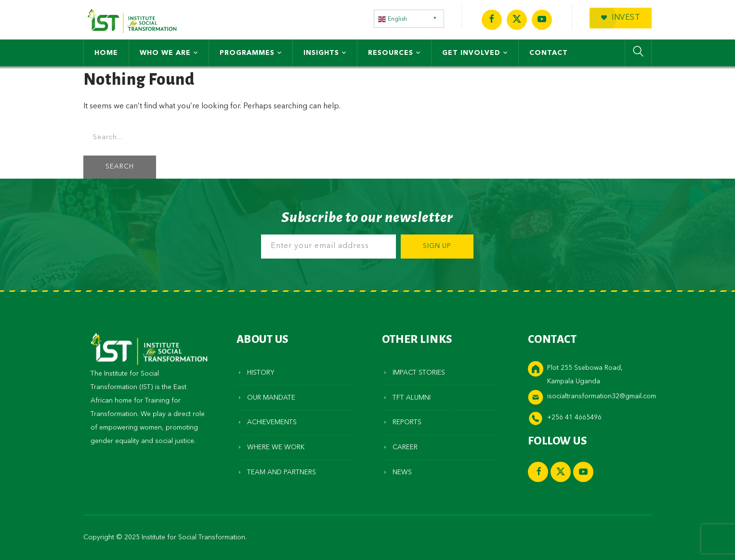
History (261, 373)
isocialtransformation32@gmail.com (602, 396)
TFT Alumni (412, 398)
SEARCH (120, 167)
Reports (407, 422)
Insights (321, 53)
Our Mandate (271, 398)
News (402, 472)
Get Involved (471, 53)
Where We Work (276, 447)
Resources (391, 53)
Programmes (247, 53)
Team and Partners (282, 472)
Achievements (272, 422)
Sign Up (437, 246)
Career (405, 447)
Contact (549, 53)
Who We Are (165, 53)
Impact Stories (419, 373)
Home (106, 53)
